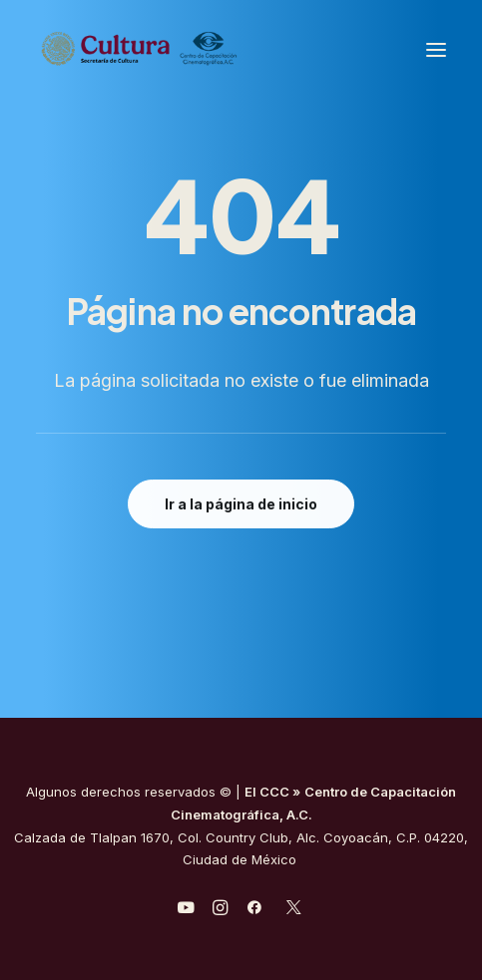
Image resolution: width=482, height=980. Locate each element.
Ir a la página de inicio (241, 504)
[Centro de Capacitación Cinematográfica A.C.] (188, 49)
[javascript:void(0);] (220, 910)
